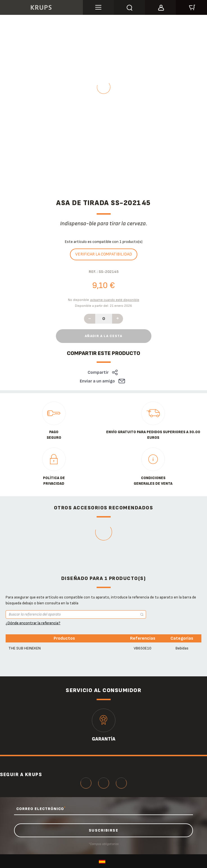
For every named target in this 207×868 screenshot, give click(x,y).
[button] (161, 7)
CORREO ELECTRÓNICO (41, 809)
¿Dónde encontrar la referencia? (33, 623)
